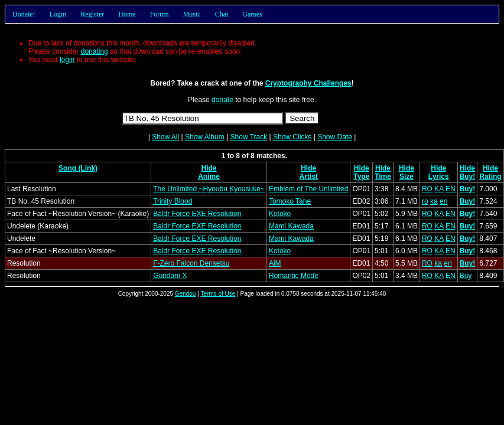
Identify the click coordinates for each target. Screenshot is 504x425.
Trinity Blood (173, 201)
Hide (209, 168)
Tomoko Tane (290, 201)
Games (252, 14)
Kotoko (280, 214)
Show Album (205, 137)
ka (434, 201)
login (67, 60)
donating (95, 51)
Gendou (186, 294)
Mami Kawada (291, 226)
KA (439, 189)
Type (361, 176)
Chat (222, 14)
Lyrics (439, 176)
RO (427, 189)
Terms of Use (218, 294)
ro (425, 201)
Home (127, 14)
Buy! (468, 176)
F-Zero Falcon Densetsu (191, 263)
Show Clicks (292, 137)
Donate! (24, 14)
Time (383, 176)
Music (192, 14)
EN (451, 189)
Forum (160, 14)
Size (407, 176)
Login (58, 14)
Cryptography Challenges (308, 83)
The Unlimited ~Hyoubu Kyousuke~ (209, 189)
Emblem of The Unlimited (309, 189)
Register (92, 14)
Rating (490, 176)
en (443, 201)
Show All (165, 137)
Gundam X (170, 276)
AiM (275, 263)
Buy (466, 276)
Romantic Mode (294, 276)
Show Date (335, 137)
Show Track (248, 137)
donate (222, 100)
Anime (209, 176)
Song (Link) (78, 168)
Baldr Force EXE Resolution (197, 214)
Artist (308, 176)
